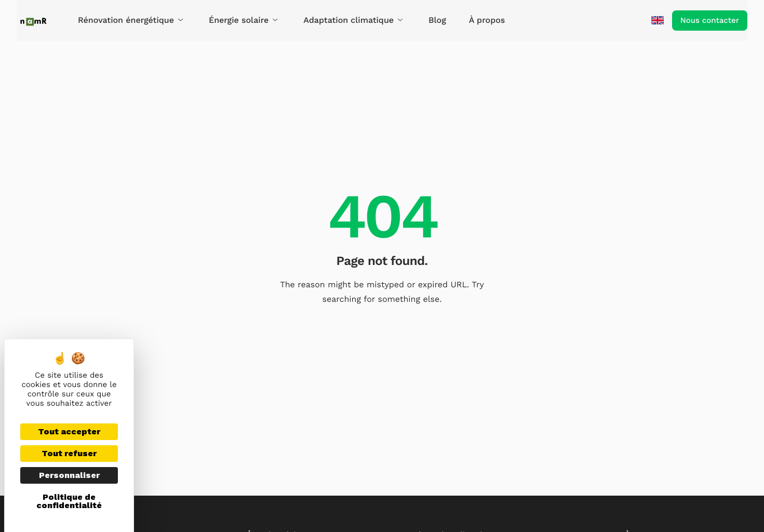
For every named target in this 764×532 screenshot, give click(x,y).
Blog (437, 20)
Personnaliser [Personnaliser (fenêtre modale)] (69, 475)
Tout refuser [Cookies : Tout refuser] (69, 453)
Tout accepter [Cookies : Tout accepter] (69, 431)
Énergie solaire (243, 20)
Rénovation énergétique (130, 20)
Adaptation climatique (353, 20)
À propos (487, 20)
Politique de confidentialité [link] (69, 501)
